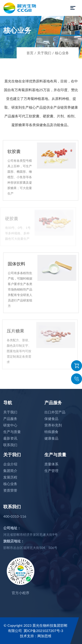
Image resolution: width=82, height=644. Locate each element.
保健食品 (51, 419)
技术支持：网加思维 (36, 636)
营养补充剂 (53, 425)
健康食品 (51, 438)
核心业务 (62, 53)
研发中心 (10, 425)
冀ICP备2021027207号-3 (43, 631)
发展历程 (10, 477)
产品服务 (10, 419)
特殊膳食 (51, 432)
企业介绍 (10, 464)
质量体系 (51, 464)
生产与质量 (12, 432)
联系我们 (10, 445)
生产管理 (51, 471)
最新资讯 (10, 438)
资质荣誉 (10, 490)
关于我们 (44, 53)
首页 (30, 53)
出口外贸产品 (55, 412)
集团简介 (10, 471)
